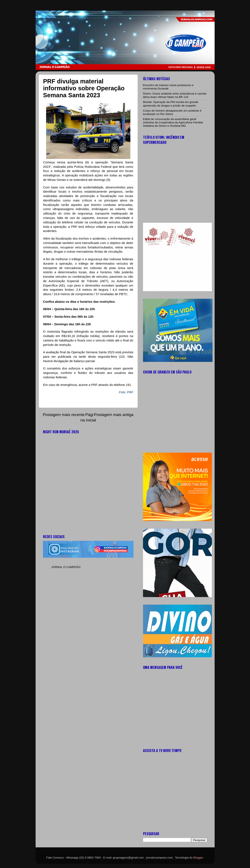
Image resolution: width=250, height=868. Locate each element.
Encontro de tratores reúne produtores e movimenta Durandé (168, 87)
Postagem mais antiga (114, 415)
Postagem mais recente (64, 415)
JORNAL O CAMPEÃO (66, 567)
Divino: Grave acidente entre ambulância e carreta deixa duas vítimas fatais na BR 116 (175, 95)
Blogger (198, 858)
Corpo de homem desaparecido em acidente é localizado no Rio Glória (172, 112)
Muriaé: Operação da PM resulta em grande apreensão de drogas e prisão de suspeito (171, 104)
